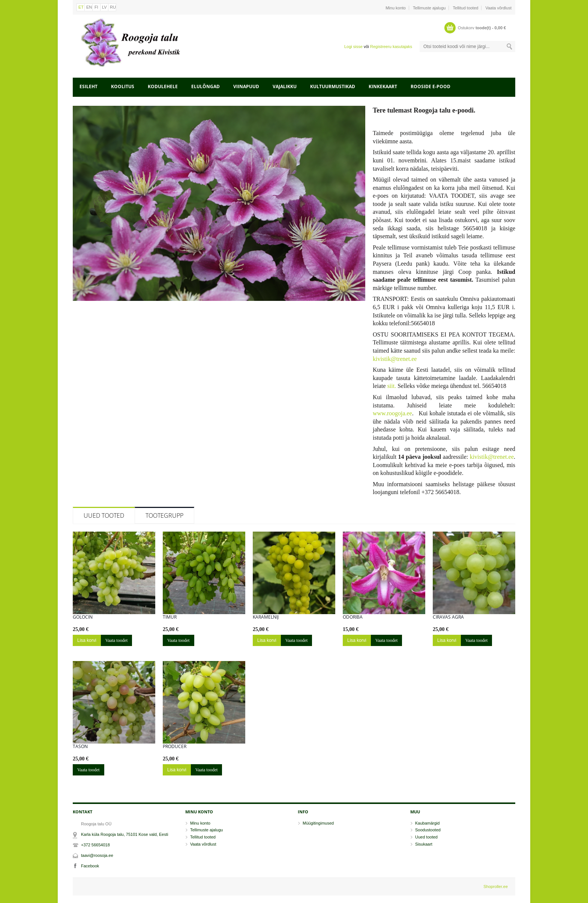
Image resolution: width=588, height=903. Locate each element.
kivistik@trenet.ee (395, 359)
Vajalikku (285, 86)
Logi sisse (353, 47)
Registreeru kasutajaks (391, 47)
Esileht (88, 86)
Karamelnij (266, 617)
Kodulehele (163, 86)
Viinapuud (246, 86)
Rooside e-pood (430, 86)
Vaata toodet (117, 640)
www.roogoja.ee (392, 413)
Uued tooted (104, 515)
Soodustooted (428, 830)
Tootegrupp (164, 515)
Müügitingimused (318, 823)
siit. (392, 386)
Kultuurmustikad (333, 86)
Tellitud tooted (466, 8)
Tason (80, 747)
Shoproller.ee (496, 886)
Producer (175, 747)
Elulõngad (205, 86)
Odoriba (353, 617)
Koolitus (123, 86)
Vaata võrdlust (498, 8)
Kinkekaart (383, 86)
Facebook (90, 866)
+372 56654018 (95, 845)
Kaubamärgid (427, 823)
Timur (170, 617)
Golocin (83, 617)
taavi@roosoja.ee (97, 855)
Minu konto (396, 8)
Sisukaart (424, 844)
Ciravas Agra (448, 617)
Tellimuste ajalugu (429, 8)
